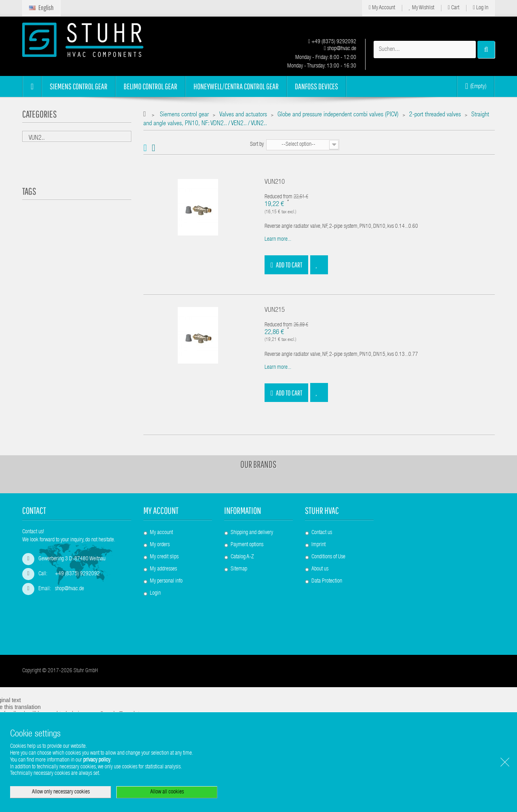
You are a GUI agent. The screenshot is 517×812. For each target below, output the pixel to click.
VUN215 (275, 310)
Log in (481, 8)
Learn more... (278, 240)
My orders (160, 545)
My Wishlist (421, 8)
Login (155, 593)
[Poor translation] (29, 693)
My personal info (166, 581)
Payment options (247, 545)
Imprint (318, 545)
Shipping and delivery (252, 533)
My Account (382, 8)
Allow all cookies (167, 792)
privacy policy (97, 760)
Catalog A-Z (242, 557)
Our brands (258, 464)
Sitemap (239, 569)
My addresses (163, 569)
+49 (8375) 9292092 (332, 42)
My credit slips (164, 557)
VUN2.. (37, 139)
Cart (454, 8)
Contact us (322, 533)
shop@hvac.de (340, 49)
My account (161, 510)
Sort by (257, 145)
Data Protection (327, 581)
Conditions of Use (328, 557)
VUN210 (275, 182)
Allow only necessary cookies (61, 792)
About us (320, 569)
